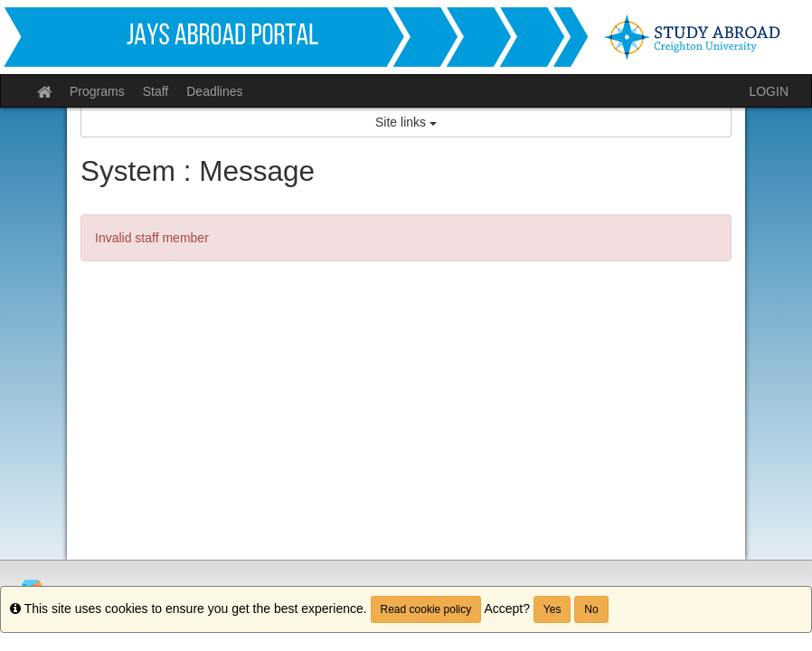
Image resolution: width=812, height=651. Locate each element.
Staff (156, 91)
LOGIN (769, 91)
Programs (97, 91)
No (591, 609)
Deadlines (214, 91)
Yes (552, 609)
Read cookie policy (426, 609)
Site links (406, 122)
